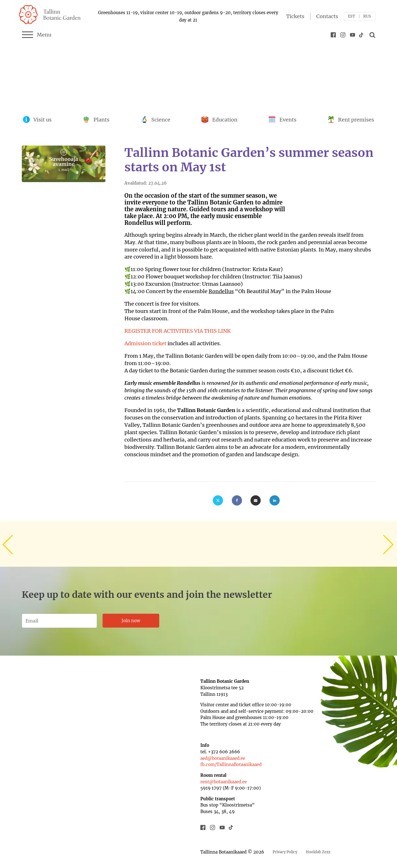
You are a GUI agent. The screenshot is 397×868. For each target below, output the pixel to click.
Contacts (327, 16)
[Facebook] (237, 500)
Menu (37, 35)
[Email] (256, 500)
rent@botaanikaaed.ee (224, 782)
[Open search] (371, 35)
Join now (131, 621)
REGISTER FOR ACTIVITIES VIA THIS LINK (178, 331)
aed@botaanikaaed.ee (223, 758)
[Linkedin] (275, 500)
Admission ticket (145, 343)
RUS (367, 16)
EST (352, 16)
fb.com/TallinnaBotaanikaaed (231, 764)
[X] (218, 500)
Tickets (295, 16)
